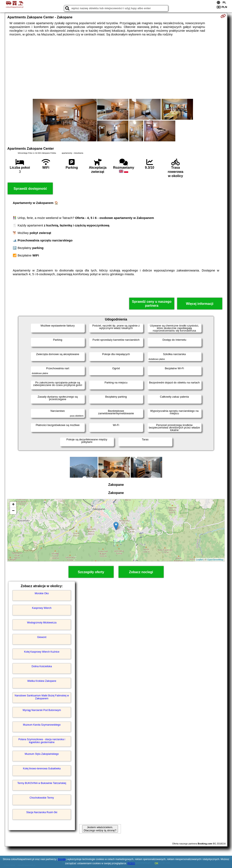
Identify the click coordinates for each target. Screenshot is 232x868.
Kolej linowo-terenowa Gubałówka (42, 769)
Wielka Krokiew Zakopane (42, 681)
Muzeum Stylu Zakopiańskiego (42, 754)
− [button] (13, 511)
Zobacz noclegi (141, 572)
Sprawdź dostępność (30, 189)
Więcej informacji (200, 304)
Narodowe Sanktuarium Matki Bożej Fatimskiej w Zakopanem (42, 697)
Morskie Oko (42, 593)
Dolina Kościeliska (42, 666)
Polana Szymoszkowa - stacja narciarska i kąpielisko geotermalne (42, 741)
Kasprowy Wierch (42, 608)
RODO (131, 863)
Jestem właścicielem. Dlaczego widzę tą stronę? (100, 829)
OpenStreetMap (215, 560)
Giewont (42, 637)
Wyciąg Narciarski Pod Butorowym (42, 710)
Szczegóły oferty (91, 572)
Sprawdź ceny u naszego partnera (152, 304)
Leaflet (200, 560)
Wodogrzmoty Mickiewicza (42, 623)
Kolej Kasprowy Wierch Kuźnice (42, 652)
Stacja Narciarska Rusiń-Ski (42, 812)
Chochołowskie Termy (42, 798)
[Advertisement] (116, 68)
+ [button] (13, 505)
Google (62, 859)
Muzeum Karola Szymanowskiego (42, 725)
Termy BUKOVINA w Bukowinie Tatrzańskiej (42, 783)
